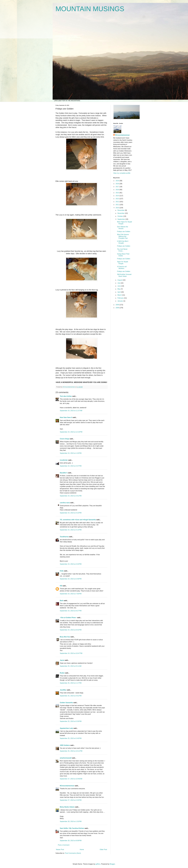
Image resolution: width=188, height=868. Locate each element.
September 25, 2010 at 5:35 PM (71, 721)
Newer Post (60, 850)
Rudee (62, 673)
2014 (118, 196)
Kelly (62, 571)
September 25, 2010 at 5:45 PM (71, 738)
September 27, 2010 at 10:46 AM (71, 779)
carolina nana (65, 503)
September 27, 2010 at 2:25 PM (71, 800)
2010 (118, 208)
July (119, 283)
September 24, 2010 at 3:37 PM (71, 466)
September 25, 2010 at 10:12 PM (71, 751)
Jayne (62, 660)
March (120, 295)
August (120, 280)
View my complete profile (122, 173)
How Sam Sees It (66, 417)
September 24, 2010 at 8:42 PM (71, 630)
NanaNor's (64, 473)
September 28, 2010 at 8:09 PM (71, 841)
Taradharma (64, 537)
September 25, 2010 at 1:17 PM (71, 683)
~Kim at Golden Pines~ (68, 618)
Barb (62, 601)
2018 (118, 184)
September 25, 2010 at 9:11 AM (71, 666)
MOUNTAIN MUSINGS (90, 9)
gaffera (98, 864)
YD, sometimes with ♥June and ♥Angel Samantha (78, 520)
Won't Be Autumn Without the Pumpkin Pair (123, 236)
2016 (118, 190)
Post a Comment (64, 845)
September (121, 219)
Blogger (112, 864)
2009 (118, 305)
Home (82, 850)
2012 (118, 202)
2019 (118, 181)
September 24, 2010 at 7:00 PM (71, 594)
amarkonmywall (66, 758)
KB (61, 586)
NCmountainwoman (67, 786)
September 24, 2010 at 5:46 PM (71, 579)
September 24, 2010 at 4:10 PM (71, 513)
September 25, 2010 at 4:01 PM (71, 696)
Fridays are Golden (124, 232)
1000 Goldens (65, 745)
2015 (118, 193)
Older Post (103, 850)
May (119, 289)
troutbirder (64, 460)
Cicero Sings (65, 439)
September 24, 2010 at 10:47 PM (71, 653)
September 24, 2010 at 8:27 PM (71, 611)
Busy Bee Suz (65, 637)
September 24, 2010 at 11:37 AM (71, 411)
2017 (118, 187)
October (120, 216)
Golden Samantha (66, 703)
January (120, 301)
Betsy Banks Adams (67, 807)
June (119, 286)
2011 (118, 205)
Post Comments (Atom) (73, 853)
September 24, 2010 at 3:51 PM (71, 496)
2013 (118, 199)
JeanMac (63, 690)
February (121, 298)
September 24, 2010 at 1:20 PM (71, 453)
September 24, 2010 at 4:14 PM (71, 530)
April (119, 292)
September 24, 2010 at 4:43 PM (71, 564)
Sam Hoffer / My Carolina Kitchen (72, 828)
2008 (118, 308)
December (121, 210)
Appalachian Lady (66, 728)
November (121, 213)
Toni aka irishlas (66, 396)
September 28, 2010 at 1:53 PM (71, 821)
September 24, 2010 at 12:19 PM (71, 432)
